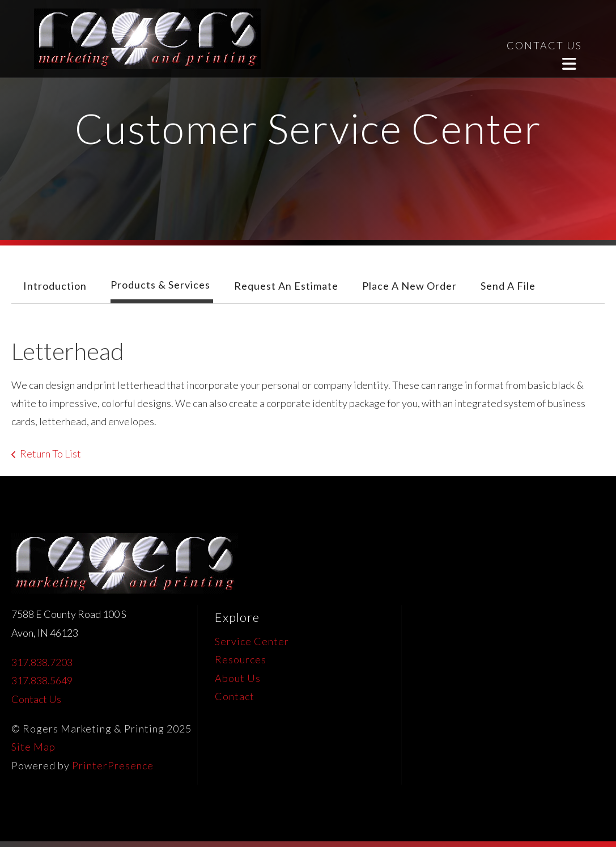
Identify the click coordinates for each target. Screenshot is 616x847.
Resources (241, 659)
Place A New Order (409, 286)
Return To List (50, 454)
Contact (235, 696)
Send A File (508, 286)
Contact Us (36, 699)
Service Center (252, 641)
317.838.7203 (42, 662)
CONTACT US (544, 45)
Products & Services (160, 285)
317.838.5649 (42, 680)
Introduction (55, 286)
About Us (238, 678)
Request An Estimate (286, 286)
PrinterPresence (113, 765)
